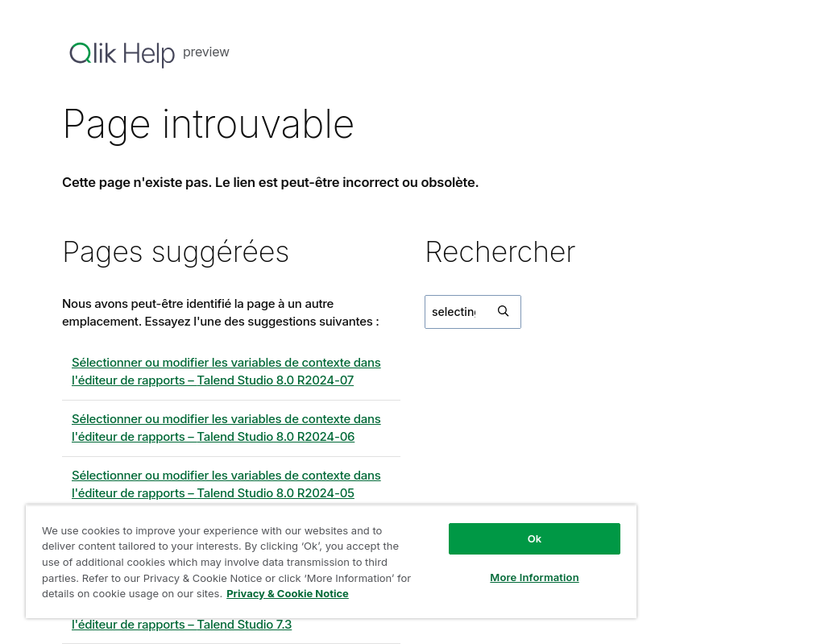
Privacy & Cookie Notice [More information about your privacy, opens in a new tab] (288, 593)
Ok (535, 538)
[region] (331, 561)
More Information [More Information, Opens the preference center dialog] (534, 577)
